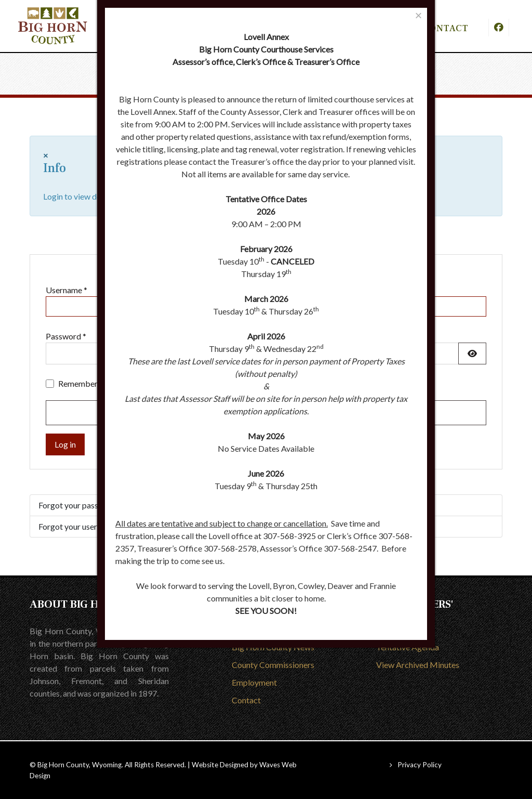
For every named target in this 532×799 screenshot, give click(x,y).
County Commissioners (273, 665)
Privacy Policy (420, 765)
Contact (246, 700)
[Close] (418, 15)
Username (66, 290)
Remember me (84, 383)
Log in (65, 444)
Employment (254, 682)
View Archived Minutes (418, 665)
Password (66, 336)
